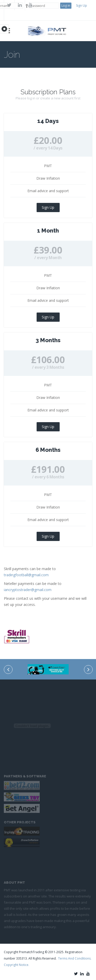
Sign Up (82, 5)
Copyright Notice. (17, 965)
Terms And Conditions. (75, 958)
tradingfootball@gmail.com (26, 575)
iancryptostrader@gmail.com (28, 590)
